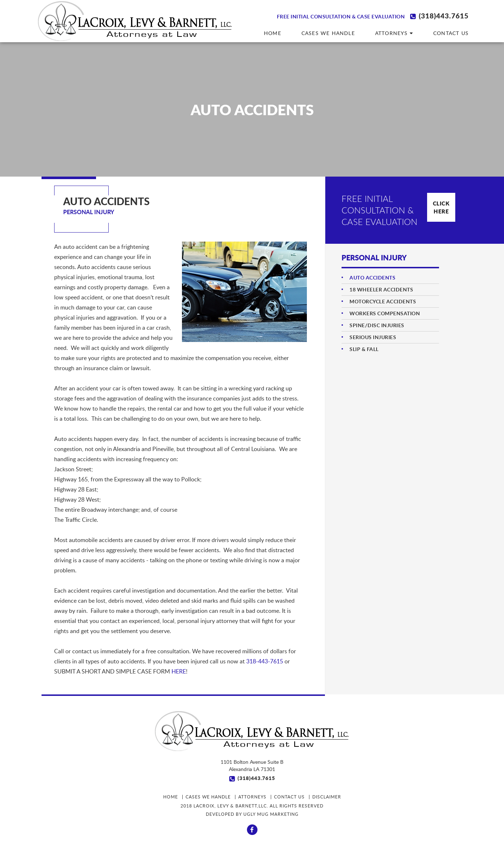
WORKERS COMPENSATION (385, 313)
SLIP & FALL (364, 349)
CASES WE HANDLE (328, 33)
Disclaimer (327, 797)
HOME (273, 33)
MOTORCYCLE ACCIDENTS (383, 301)
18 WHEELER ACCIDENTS (381, 289)
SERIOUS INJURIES (373, 337)
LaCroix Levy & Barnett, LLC (135, 21)
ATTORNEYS (394, 33)
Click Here (441, 207)
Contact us (451, 33)
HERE (179, 671)
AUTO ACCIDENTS (372, 278)
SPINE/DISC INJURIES (377, 325)
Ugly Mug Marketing (271, 814)
